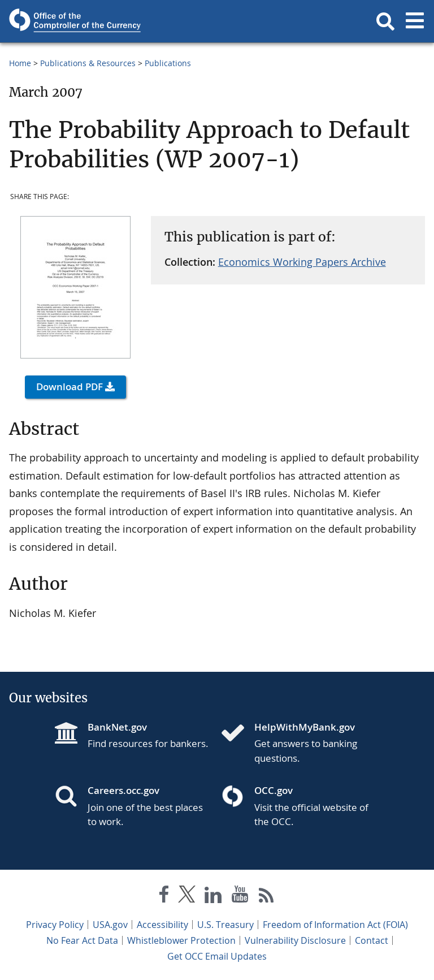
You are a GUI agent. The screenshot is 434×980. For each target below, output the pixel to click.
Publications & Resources (88, 63)
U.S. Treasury (225, 925)
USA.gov (110, 925)
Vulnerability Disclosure (295, 940)
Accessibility (162, 925)
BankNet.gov (117, 727)
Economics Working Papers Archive (302, 262)
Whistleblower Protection (181, 940)
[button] (385, 21)
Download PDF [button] (70, 387)
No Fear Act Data (82, 940)
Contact (372, 940)
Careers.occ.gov (123, 790)
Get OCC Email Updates (217, 956)
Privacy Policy (55, 925)
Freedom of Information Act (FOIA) (335, 925)
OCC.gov (274, 790)
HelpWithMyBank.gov (305, 727)
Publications (168, 63)
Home (20, 63)
